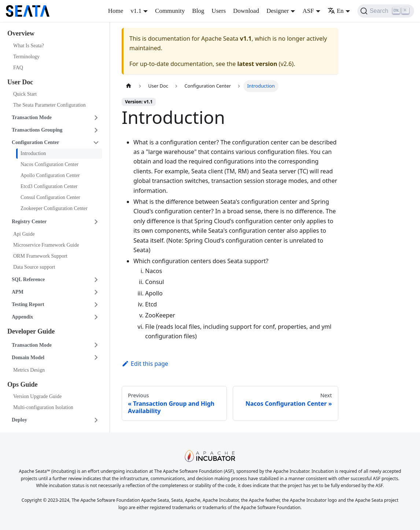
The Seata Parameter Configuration (49, 105)
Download (246, 11)
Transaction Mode (32, 117)
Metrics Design (29, 370)
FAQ (18, 68)
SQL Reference (28, 279)
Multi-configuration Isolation (43, 407)
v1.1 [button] (136, 11)
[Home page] (129, 86)
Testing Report (28, 304)
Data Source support (34, 267)
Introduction (33, 153)
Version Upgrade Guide (37, 396)
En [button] (336, 11)
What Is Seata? (29, 46)
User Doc (20, 82)
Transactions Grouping (37, 130)
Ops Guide (23, 384)
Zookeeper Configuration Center (54, 208)
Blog (198, 11)
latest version (257, 64)
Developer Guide (31, 331)
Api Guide (24, 234)
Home (116, 11)
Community (170, 11)
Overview (21, 33)
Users (219, 11)
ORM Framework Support (40, 256)
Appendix (22, 317)
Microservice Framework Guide (46, 245)
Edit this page (145, 364)
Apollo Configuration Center (50, 175)
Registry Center (29, 222)
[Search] (386, 11)
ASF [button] (308, 11)
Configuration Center (36, 142)
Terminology (26, 57)
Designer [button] (278, 11)
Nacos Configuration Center (49, 164)
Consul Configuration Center (50, 197)
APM (18, 292)
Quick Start (25, 94)
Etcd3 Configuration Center (49, 186)
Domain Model (28, 358)
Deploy (19, 420)
